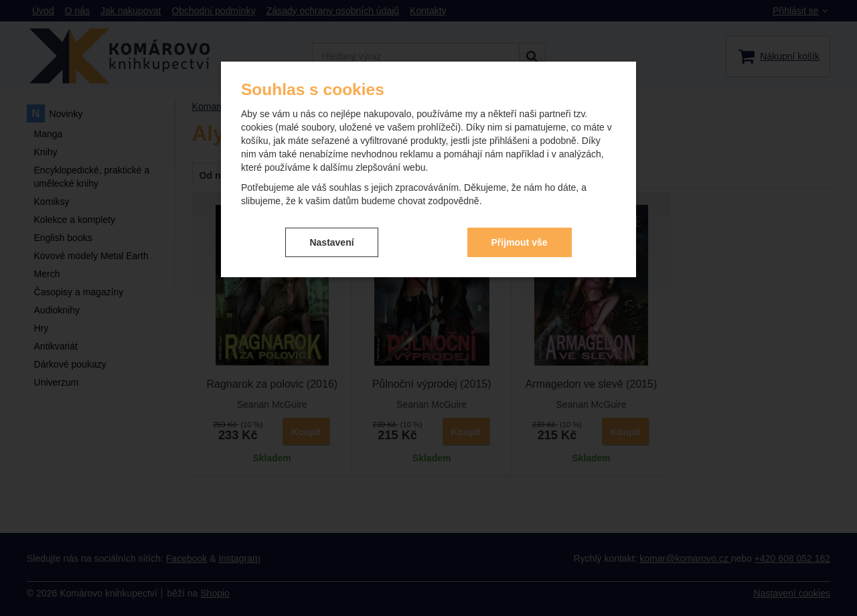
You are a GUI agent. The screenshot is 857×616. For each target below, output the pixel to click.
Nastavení (331, 242)
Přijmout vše (520, 242)
